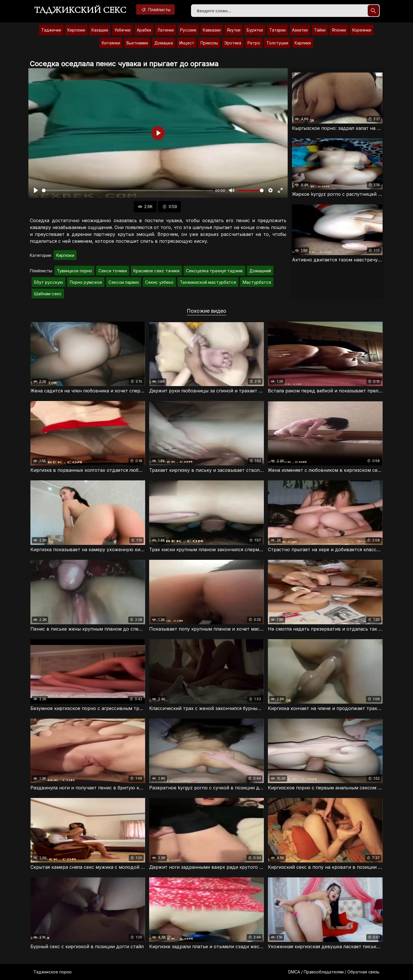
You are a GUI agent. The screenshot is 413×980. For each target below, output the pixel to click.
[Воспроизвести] (36, 190)
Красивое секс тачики (156, 271)
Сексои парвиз (124, 282)
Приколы (209, 43)
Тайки (320, 30)
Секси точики (113, 271)
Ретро (254, 43)
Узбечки (122, 30)
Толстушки (277, 43)
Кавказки (212, 30)
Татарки (277, 30)
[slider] (127, 190)
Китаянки (111, 43)
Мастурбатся (257, 282)
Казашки (100, 30)
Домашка (164, 43)
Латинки (166, 30)
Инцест (187, 43)
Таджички (51, 30)
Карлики (303, 43)
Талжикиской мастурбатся (208, 282)
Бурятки (255, 30)
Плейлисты (155, 9)
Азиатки (300, 30)
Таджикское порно (53, 972)
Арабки (144, 30)
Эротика (233, 43)
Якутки (234, 30)
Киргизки (76, 30)
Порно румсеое (86, 282)
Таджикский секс (80, 10)
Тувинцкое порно (74, 271)
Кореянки (362, 30)
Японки (339, 30)
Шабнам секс (48, 294)
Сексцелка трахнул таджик (214, 271)
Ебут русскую (48, 282)
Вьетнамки (137, 43)
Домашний (260, 271)
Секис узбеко (159, 282)
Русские (188, 30)
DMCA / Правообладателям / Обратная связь (334, 972)
